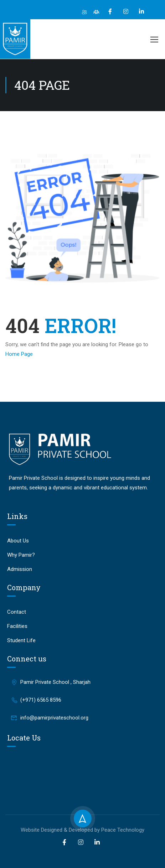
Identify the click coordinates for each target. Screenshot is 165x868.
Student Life (21, 640)
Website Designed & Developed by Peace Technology (82, 830)
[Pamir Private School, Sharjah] (82, 773)
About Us (18, 541)
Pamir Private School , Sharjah (51, 682)
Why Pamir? (21, 555)
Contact (17, 612)
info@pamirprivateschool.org (50, 718)
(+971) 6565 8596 (36, 700)
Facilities (17, 626)
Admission (20, 569)
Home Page (19, 354)
